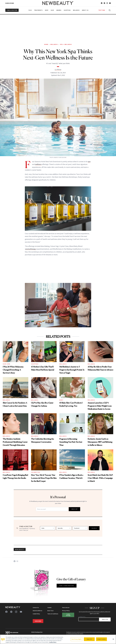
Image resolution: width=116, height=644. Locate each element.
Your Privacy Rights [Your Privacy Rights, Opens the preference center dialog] (77, 639)
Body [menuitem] (47, 10)
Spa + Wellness (66, 44)
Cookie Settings (68, 615)
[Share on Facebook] (15, 561)
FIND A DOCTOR (12, 10)
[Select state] (48, 528)
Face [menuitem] (30, 10)
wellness (38, 164)
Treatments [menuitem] (38, 10)
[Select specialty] (64, 528)
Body (61, 400)
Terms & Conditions (53, 614)
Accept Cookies (101, 639)
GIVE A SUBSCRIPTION (67, 586)
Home (46, 44)
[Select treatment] (80, 528)
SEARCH (94, 528)
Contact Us (36, 608)
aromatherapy (31, 249)
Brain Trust (50, 611)
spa (89, 161)
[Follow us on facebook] (102, 3)
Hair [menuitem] (52, 10)
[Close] (113, 639)
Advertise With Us (37, 611)
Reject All (89, 639)
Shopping (35, 364)
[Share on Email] (17, 561)
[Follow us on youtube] (110, 3)
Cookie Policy (36, 614)
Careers (49, 608)
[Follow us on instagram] (107, 3)
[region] (58, 639)
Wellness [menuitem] (76, 10)
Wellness (54, 44)
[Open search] (109, 10)
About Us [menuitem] (85, 10)
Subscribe (10, 3)
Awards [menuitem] (59, 10)
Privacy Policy (66, 611)
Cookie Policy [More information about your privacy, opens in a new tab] (53, 642)
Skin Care (6, 364)
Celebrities (36, 472)
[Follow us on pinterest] (104, 3)
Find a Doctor (66, 608)
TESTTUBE (102, 10)
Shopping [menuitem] (67, 10)
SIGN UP (74, 509)
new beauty (20, 549)
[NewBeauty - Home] (58, 3)
